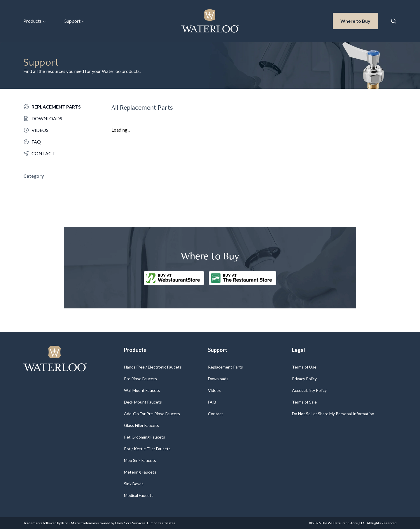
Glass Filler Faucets (141, 425)
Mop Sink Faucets (140, 460)
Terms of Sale (304, 402)
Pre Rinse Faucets (140, 379)
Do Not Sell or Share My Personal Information (333, 414)
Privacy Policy (304, 379)
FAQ (212, 402)
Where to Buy (359, 20)
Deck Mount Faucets (143, 402)
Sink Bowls (134, 484)
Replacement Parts (225, 367)
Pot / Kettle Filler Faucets (147, 449)
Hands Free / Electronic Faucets (153, 367)
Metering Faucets (140, 472)
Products (35, 21)
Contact (216, 414)
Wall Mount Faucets (142, 390)
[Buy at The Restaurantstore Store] (243, 278)
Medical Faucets (139, 495)
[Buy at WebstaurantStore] (174, 278)
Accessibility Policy (309, 390)
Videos (214, 390)
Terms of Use (304, 367)
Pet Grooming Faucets (145, 437)
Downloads (218, 379)
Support (75, 21)
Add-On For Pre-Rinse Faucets (152, 414)
